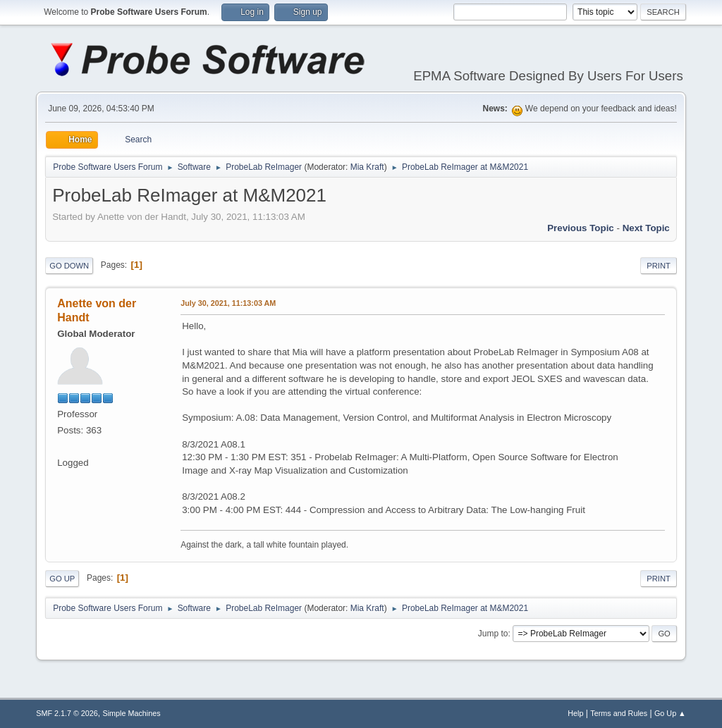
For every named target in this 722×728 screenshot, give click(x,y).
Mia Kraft (367, 167)
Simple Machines (132, 713)
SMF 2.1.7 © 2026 (67, 713)
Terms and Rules (619, 713)
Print (659, 266)
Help (575, 713)
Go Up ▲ (670, 713)
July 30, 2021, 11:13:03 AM (228, 303)
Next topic (646, 228)
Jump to (493, 634)
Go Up (62, 579)
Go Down (69, 266)
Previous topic (581, 228)
